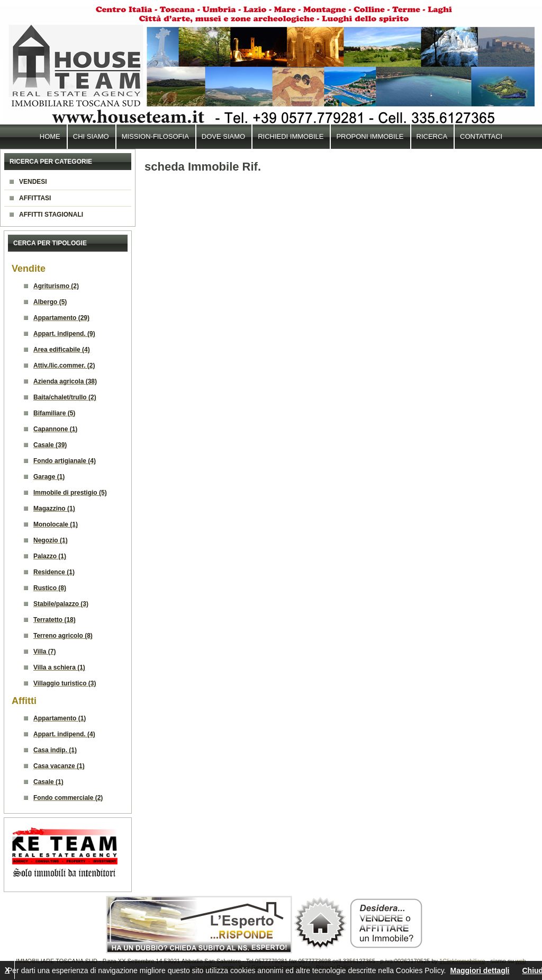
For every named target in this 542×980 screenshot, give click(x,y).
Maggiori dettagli (480, 970)
